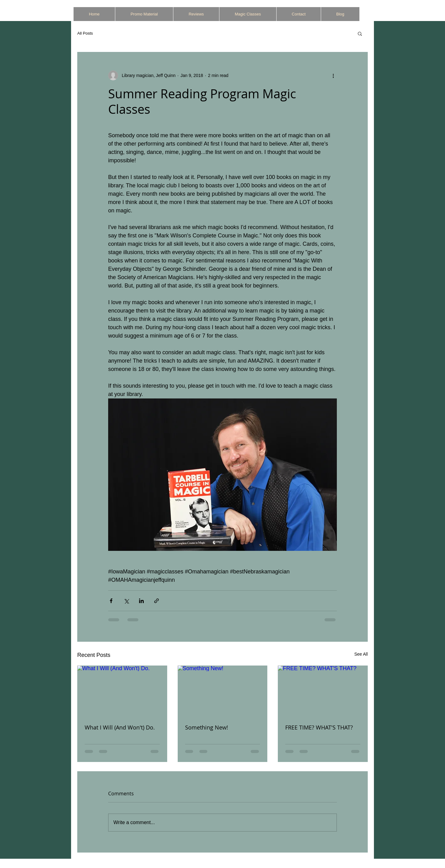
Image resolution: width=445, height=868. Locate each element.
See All (361, 654)
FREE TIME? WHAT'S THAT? (319, 727)
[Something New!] (223, 691)
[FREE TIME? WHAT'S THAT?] (323, 691)
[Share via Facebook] (111, 601)
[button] (360, 33)
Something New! (207, 727)
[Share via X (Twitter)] (126, 601)
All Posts (85, 33)
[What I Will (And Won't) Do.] (122, 691)
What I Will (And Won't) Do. (120, 727)
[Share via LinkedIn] (141, 601)
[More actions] (333, 75)
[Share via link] (157, 601)
